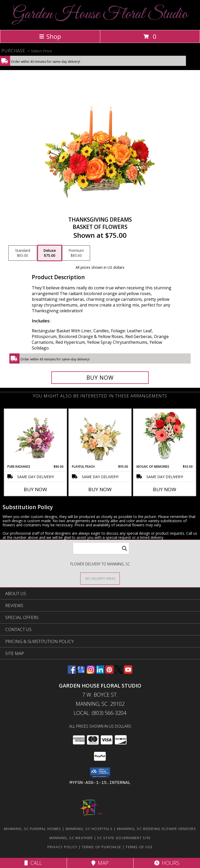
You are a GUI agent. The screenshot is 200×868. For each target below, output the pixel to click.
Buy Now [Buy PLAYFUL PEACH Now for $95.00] (100, 489)
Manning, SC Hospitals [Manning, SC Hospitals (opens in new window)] (89, 829)
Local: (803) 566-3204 (100, 713)
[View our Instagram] (91, 672)
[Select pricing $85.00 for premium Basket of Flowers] (76, 253)
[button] (100, 773)
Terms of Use (139, 847)
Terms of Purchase (101, 847)
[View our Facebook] (72, 672)
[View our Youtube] (128, 672)
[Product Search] (101, 548)
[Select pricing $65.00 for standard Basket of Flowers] (23, 253)
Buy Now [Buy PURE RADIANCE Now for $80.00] (35, 489)
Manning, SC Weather (71, 838)
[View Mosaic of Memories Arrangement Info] (165, 437)
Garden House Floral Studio (100, 14)
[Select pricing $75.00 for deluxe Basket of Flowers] (50, 253)
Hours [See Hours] (167, 863)
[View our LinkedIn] (100, 672)
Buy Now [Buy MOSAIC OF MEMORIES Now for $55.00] (165, 489)
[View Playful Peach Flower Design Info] (100, 437)
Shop (50, 36)
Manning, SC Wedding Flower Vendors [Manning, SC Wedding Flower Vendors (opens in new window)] (157, 829)
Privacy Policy (62, 847)
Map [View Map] (100, 863)
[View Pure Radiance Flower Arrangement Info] (36, 437)
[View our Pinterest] (109, 672)
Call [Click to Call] (33, 863)
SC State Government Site (124, 838)
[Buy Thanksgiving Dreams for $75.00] (100, 378)
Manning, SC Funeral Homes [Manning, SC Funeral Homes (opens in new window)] (33, 829)
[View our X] (119, 672)
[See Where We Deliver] (100, 578)
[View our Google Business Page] (81, 672)
